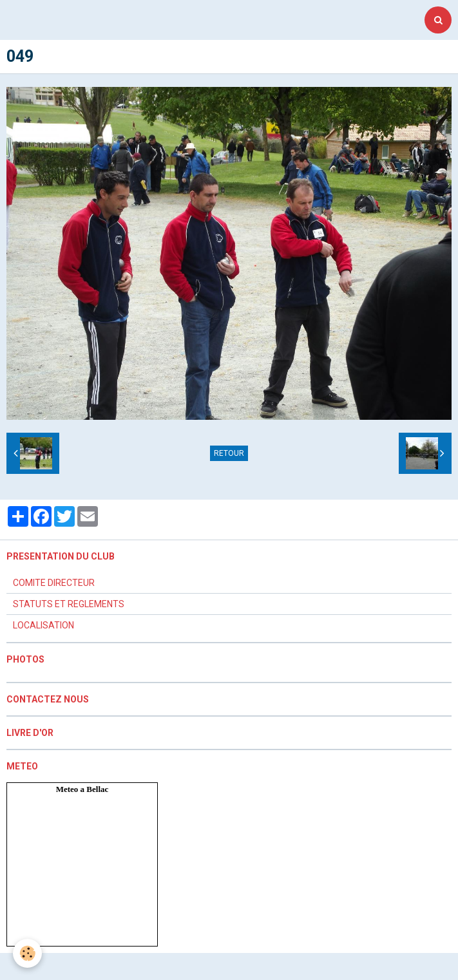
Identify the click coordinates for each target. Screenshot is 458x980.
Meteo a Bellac (82, 789)
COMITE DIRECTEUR (54, 583)
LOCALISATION (43, 625)
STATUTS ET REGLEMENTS (69, 604)
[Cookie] (27, 953)
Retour (229, 453)
